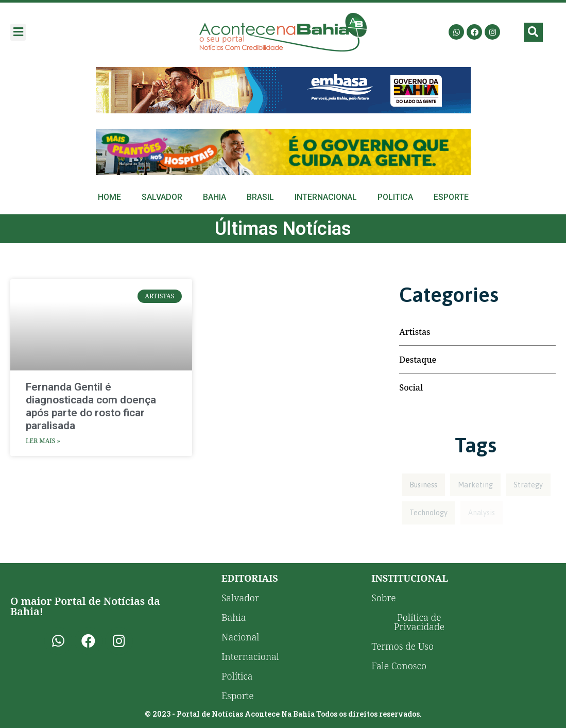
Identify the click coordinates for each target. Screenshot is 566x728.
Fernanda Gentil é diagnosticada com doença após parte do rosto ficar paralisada (91, 407)
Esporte (451, 197)
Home (109, 197)
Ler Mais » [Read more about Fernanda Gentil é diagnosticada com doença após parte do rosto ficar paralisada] (43, 441)
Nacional (240, 637)
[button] (18, 32)
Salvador (162, 197)
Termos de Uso (402, 646)
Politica (395, 197)
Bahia (215, 197)
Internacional (326, 197)
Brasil (260, 197)
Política (237, 676)
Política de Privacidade (419, 622)
